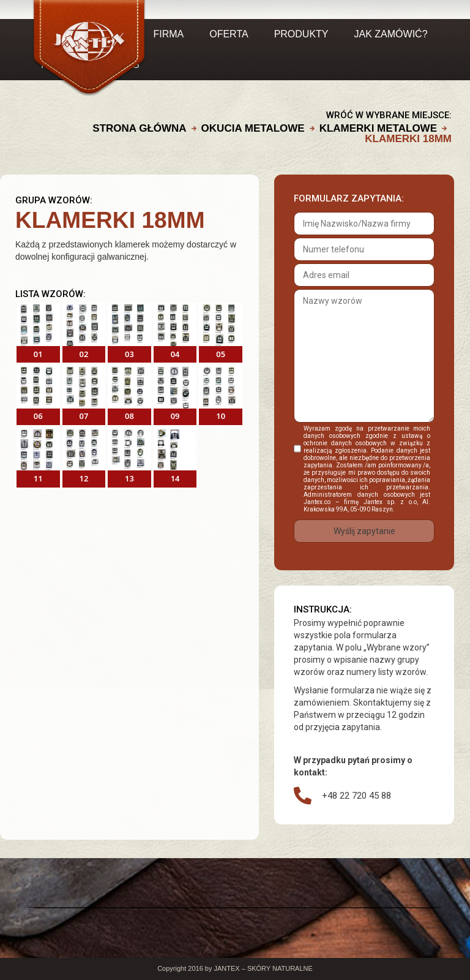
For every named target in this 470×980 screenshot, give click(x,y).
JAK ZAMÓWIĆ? (391, 34)
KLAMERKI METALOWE (378, 128)
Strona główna (139, 128)
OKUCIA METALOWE (253, 128)
